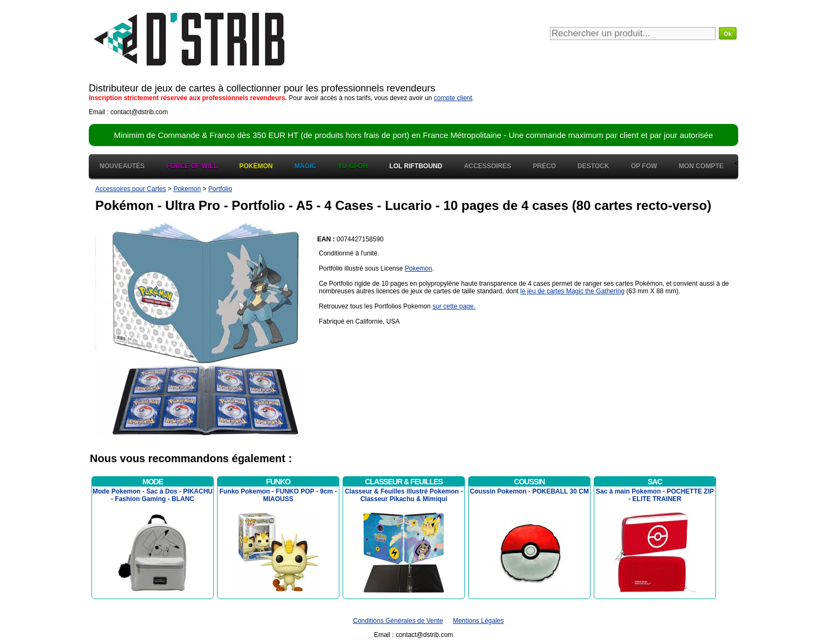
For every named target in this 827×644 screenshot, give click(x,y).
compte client (453, 98)
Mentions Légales (478, 621)
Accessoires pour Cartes (131, 189)
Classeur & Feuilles (404, 482)
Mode (153, 482)
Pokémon (256, 166)
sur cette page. (454, 306)
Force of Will (192, 166)
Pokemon (187, 189)
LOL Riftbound (416, 166)
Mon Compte (701, 166)
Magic (305, 166)
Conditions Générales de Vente (398, 621)
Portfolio (220, 189)
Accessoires (487, 166)
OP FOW (644, 166)
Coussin (530, 482)
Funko (278, 482)
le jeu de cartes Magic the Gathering (572, 291)
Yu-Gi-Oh (353, 166)
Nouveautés (122, 166)
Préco (545, 166)
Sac (655, 482)
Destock (593, 166)
